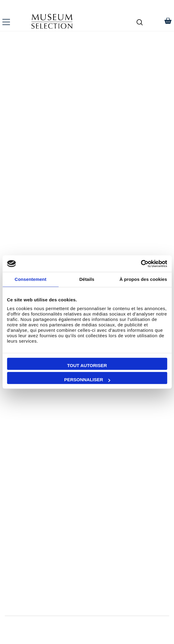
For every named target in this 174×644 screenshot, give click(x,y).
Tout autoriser (87, 365)
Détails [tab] (87, 279)
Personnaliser (87, 380)
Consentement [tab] (31, 279)
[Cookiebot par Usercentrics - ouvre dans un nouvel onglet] (141, 264)
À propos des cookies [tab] (143, 279)
